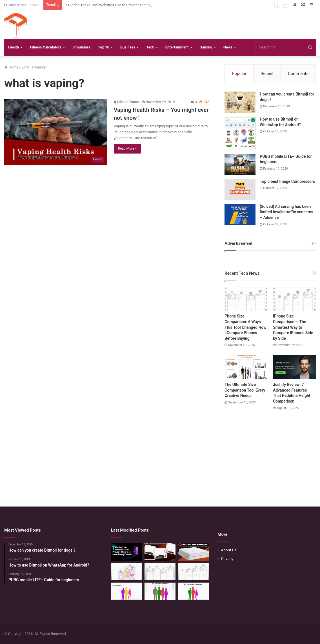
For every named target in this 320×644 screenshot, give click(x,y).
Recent (267, 74)
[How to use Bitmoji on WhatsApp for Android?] (240, 133)
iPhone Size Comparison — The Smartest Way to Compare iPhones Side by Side (293, 327)
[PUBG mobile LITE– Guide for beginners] (240, 164)
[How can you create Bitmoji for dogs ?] (240, 102)
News (228, 47)
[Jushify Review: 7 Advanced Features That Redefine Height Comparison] (294, 367)
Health (14, 47)
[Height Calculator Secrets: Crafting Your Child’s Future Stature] (127, 591)
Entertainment (177, 47)
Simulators (81, 47)
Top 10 (104, 47)
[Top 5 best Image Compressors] (240, 189)
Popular (239, 74)
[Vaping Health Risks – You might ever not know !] (55, 132)
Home (11, 67)
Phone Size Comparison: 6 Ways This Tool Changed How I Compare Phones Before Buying (245, 327)
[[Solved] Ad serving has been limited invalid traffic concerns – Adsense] (240, 214)
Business (128, 47)
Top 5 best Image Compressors (287, 181)
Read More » (127, 148)
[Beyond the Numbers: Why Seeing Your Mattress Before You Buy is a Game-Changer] (193, 552)
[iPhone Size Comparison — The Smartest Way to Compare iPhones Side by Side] (294, 299)
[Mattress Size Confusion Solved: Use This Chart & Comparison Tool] (127, 572)
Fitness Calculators (46, 47)
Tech (150, 47)
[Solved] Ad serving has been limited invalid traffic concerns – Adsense (286, 212)
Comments (298, 74)
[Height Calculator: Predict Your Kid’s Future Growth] (193, 591)
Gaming (206, 47)
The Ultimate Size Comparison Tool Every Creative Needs (245, 390)
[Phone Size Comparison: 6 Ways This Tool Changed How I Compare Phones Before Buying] (246, 299)
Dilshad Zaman (127, 102)
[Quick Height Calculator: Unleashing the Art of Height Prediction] (160, 591)
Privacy (227, 559)
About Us (229, 550)
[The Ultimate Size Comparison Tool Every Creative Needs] (246, 367)
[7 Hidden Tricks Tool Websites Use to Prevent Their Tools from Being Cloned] (127, 552)
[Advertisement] (160, 453)
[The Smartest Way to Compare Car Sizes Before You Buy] (160, 552)
